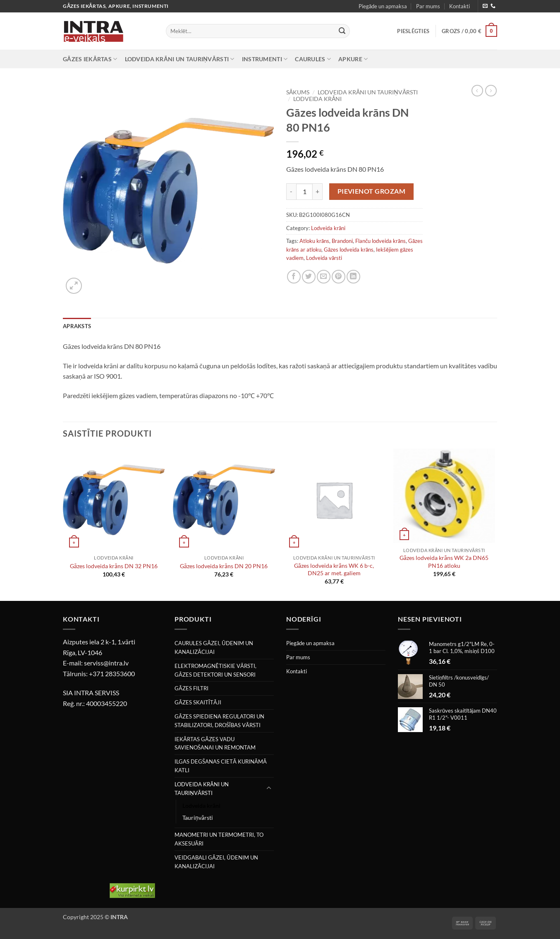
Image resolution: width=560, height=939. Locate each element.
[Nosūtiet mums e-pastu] (485, 6)
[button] (413, 31)
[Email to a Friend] (324, 277)
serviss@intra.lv (106, 663)
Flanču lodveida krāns (381, 241)
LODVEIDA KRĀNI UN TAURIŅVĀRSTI (180, 59)
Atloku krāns (314, 241)
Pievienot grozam (371, 191)
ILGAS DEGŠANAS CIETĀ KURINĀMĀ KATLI (221, 766)
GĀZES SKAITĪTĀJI (198, 702)
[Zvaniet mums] (493, 6)
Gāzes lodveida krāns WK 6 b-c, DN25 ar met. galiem (334, 569)
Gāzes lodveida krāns (349, 250)
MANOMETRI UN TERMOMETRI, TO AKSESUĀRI (219, 839)
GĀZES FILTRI (191, 688)
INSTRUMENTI (265, 59)
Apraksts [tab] (77, 326)
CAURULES (313, 59)
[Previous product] (491, 91)
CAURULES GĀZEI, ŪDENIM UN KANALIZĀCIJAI (214, 647)
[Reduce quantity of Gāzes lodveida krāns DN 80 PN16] (291, 192)
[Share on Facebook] (294, 277)
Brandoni (342, 241)
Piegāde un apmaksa (383, 6)
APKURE (353, 59)
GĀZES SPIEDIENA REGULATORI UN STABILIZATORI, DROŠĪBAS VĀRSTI (219, 721)
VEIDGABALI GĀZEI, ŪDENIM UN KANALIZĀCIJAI (216, 862)
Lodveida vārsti (324, 258)
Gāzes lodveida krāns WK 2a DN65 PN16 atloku (444, 562)
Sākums (298, 92)
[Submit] (342, 31)
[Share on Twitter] (309, 277)
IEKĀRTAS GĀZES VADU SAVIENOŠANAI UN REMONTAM (215, 743)
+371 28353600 (112, 674)
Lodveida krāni (317, 99)
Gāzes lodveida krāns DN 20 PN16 (224, 566)
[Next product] (477, 91)
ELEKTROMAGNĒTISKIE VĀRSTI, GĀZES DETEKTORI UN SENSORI (215, 670)
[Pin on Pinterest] (339, 277)
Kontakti (459, 6)
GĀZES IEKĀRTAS (90, 59)
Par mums (428, 6)
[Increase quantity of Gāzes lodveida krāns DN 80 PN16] (318, 192)
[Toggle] (269, 788)
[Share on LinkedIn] (353, 277)
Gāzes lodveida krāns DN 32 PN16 (114, 566)
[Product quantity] (304, 192)
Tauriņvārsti (198, 818)
